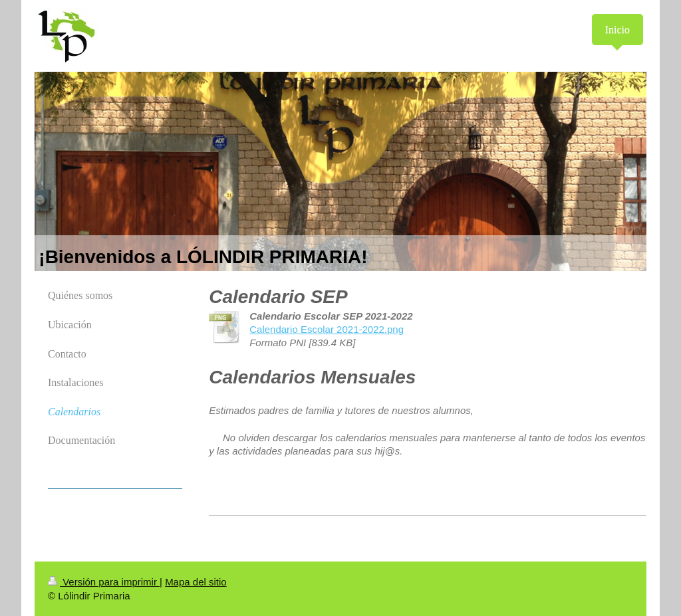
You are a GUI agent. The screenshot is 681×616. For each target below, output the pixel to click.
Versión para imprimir (104, 582)
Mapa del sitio (196, 582)
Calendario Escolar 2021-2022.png (327, 329)
